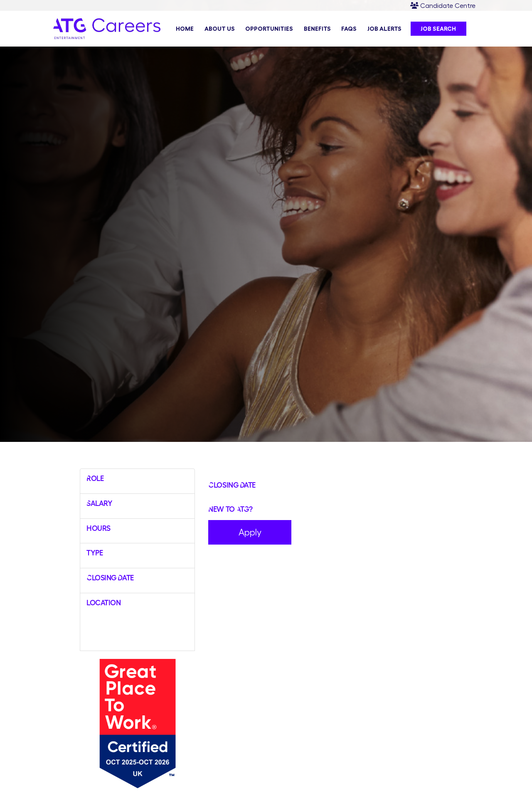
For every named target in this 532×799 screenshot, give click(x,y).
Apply (250, 532)
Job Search (438, 29)
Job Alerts (384, 29)
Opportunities (269, 29)
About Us (220, 29)
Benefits (317, 29)
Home (185, 29)
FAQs (349, 29)
